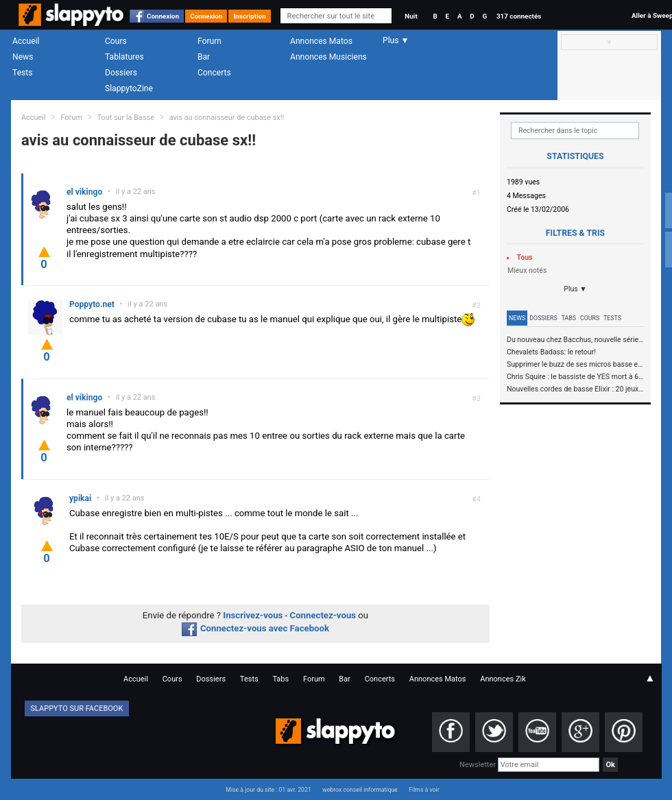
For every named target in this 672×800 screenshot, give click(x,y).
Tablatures (124, 57)
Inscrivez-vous (253, 615)
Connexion (163, 16)
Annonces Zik (503, 679)
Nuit (411, 16)
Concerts (214, 73)
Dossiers (121, 73)
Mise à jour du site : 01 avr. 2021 (268, 790)
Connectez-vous (323, 615)
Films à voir (424, 790)
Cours (116, 41)
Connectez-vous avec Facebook (255, 628)
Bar (204, 57)
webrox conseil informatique (360, 790)
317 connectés (519, 16)
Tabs (569, 318)
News (23, 57)
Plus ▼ (575, 289)
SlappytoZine (129, 88)
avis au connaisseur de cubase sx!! (227, 118)
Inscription (250, 16)
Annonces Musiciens (328, 57)
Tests (22, 73)
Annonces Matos (321, 41)
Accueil (26, 41)
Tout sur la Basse (126, 118)
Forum (209, 41)
